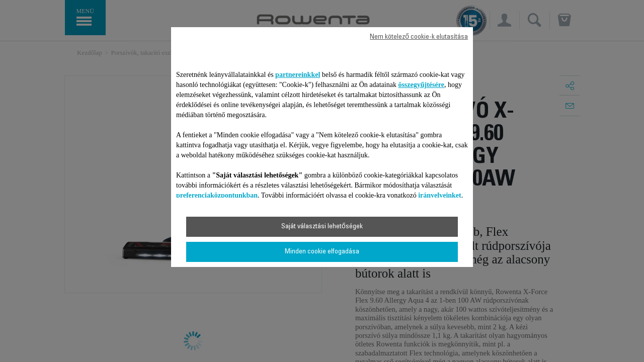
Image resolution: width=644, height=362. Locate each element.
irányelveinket (440, 195)
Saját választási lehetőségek (322, 227)
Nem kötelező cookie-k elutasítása (419, 37)
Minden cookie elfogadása (322, 252)
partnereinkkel (298, 75)
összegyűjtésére (421, 85)
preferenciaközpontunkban (217, 195)
